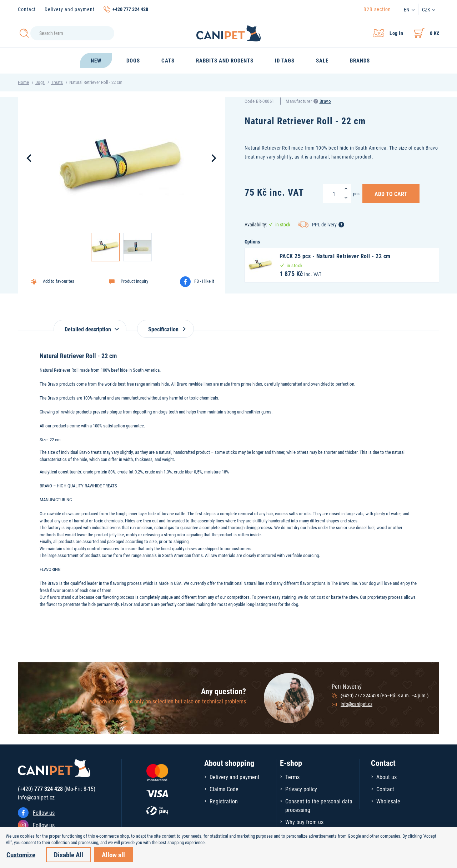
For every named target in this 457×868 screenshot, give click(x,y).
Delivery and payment (70, 9)
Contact (27, 9)
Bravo (325, 101)
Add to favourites (59, 281)
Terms (292, 777)
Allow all (113, 855)
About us (386, 777)
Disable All (69, 855)
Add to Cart (391, 194)
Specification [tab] (165, 329)
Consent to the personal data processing (319, 805)
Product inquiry (134, 281)
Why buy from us (304, 822)
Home (23, 82)
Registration (224, 801)
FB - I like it (204, 281)
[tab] (90, 325)
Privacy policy (301, 789)
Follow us (44, 812)
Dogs (40, 82)
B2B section (377, 9)
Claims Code (224, 789)
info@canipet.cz (356, 704)
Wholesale (388, 801)
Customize (21, 855)
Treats (57, 82)
